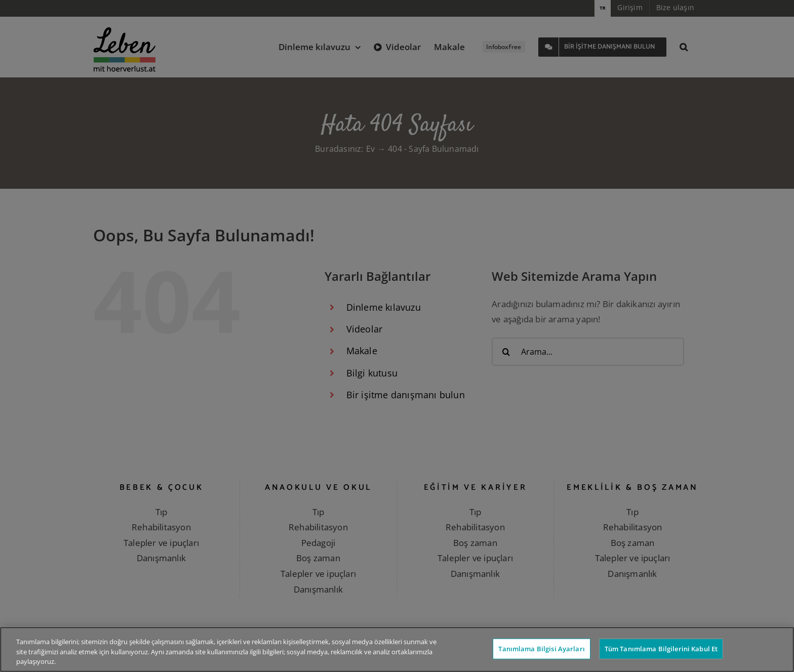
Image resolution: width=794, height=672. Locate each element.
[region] (397, 649)
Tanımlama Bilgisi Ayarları (541, 648)
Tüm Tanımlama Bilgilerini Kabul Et (661, 648)
